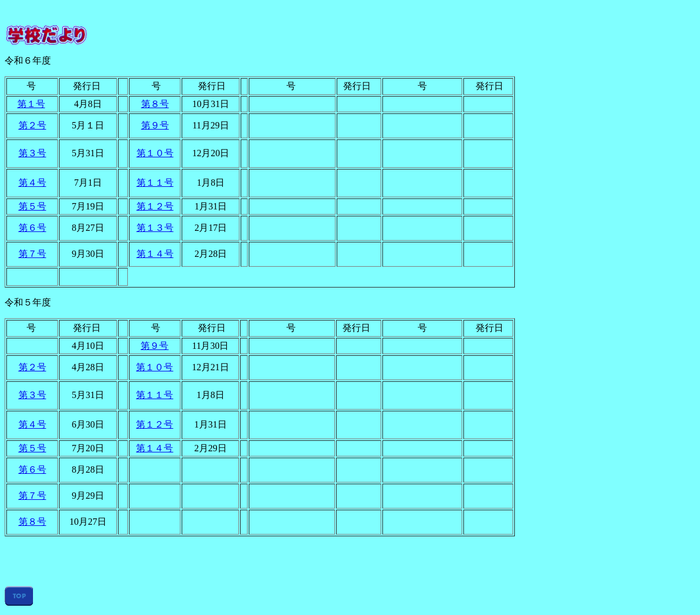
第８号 (155, 104)
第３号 (32, 153)
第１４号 (155, 254)
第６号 (32, 228)
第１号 (31, 104)
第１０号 (155, 153)
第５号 (32, 206)
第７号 (32, 254)
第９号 (155, 125)
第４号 (32, 183)
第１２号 (155, 206)
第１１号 (155, 183)
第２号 (32, 125)
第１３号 (155, 228)
